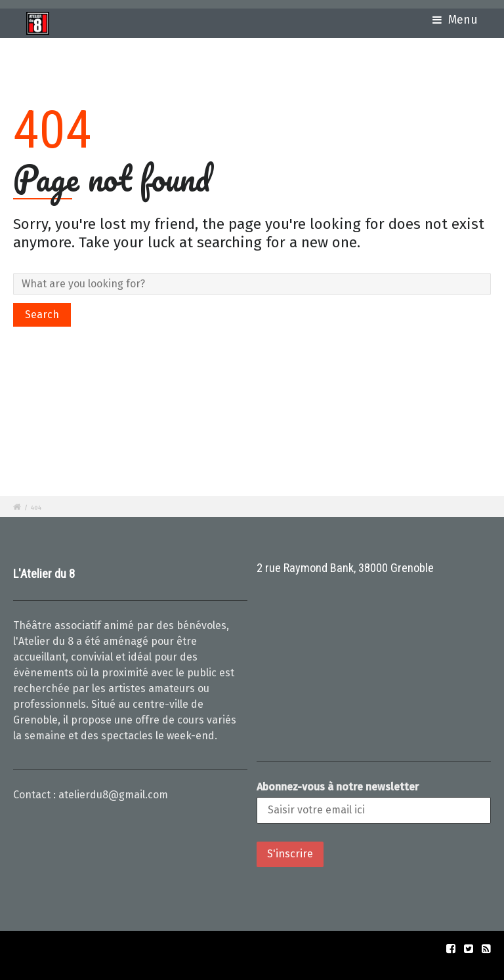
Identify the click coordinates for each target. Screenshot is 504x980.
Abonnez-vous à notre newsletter (338, 787)
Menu (455, 20)
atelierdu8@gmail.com (113, 795)
